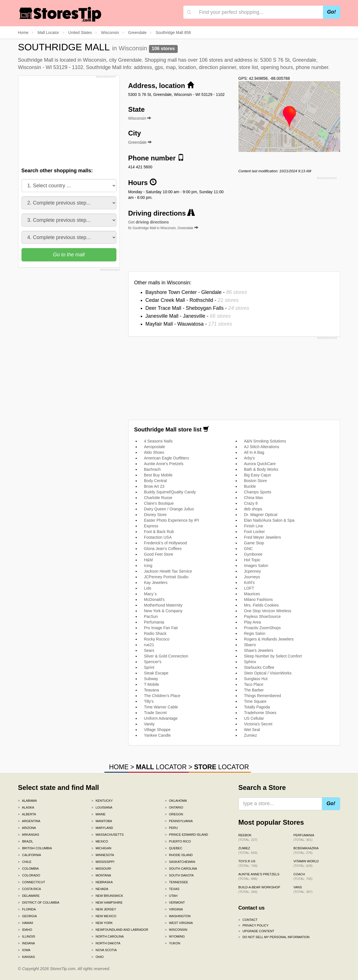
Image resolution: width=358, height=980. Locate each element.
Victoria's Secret (258, 724)
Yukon (172, 943)
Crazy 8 (251, 503)
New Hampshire (107, 902)
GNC (249, 549)
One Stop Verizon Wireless (268, 611)
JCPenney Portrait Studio (166, 577)
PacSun (151, 616)
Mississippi (103, 862)
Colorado (29, 875)
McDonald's (154, 599)
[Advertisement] (68, 120)
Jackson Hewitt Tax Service (168, 571)
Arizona (27, 828)
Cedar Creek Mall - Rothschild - (192, 300)
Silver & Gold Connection (166, 656)
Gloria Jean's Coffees (163, 549)
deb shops (253, 509)
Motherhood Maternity (163, 605)
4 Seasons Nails (158, 441)
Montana (101, 875)
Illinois (27, 936)
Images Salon (256, 566)
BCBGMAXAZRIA (306, 850)
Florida (27, 909)
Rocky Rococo (157, 639)
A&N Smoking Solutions (265, 441)
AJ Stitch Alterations (262, 447)
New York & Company (163, 611)
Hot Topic (252, 560)
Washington (178, 916)
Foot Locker (255, 532)
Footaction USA (158, 537)
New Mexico (104, 916)
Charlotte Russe (158, 498)
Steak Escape (156, 673)
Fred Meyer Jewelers (263, 537)
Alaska (26, 807)
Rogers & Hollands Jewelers (269, 639)
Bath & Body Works (261, 469)
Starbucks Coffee (259, 667)
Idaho (25, 930)
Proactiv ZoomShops (262, 628)
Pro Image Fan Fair (161, 628)
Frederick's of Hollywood (166, 543)
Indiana (27, 943)
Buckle (250, 486)
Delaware (29, 896)
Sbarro (250, 645)
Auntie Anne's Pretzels (164, 464)
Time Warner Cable (161, 707)
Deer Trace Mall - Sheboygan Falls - (197, 308)
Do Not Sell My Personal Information (274, 937)
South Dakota (179, 875)
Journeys (252, 577)
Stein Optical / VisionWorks (268, 673)
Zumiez (251, 735)
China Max (254, 498)
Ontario (174, 807)
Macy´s (150, 594)
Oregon (174, 814)
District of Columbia (39, 902)
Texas (172, 889)
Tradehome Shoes (260, 713)
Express (151, 526)
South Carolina (181, 869)
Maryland (102, 828)
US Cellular (254, 718)
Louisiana (102, 807)
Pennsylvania (179, 821)
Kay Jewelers (156, 583)
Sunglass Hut (256, 679)
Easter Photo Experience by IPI (172, 520)
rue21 (149, 645)
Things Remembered (263, 696)
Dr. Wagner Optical (261, 515)
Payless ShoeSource (262, 616)
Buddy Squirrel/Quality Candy (170, 492)
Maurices (252, 594)
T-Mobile (152, 684)
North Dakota (106, 943)
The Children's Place (162, 696)
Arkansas (29, 835)
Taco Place (254, 684)
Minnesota (103, 855)
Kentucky (102, 801)
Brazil (26, 841)
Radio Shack (155, 633)
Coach (303, 876)
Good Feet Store (159, 554)
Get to (163, 225)
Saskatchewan (180, 862)
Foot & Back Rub (159, 532)
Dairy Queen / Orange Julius (169, 509)
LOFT (249, 588)
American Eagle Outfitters (167, 458)
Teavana (152, 690)
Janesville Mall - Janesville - (188, 316)
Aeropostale (155, 447)
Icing (148, 566)
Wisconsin (176, 930)
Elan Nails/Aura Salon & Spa (269, 520)
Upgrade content (256, 931)
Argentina (29, 821)
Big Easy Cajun (258, 475)
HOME (119, 767)
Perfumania (154, 622)
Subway (151, 679)
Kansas (27, 957)
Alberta (27, 814)
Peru (171, 828)
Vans (303, 889)
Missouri (101, 869)
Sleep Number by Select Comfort (273, 656)
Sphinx (250, 662)
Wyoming (175, 936)
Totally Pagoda (257, 707)
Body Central (156, 481)
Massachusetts (107, 835)
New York (102, 923)
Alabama (28, 801)
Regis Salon (255, 633)
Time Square (255, 701)
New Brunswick (107, 896)
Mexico (100, 841)
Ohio (97, 957)
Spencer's (153, 662)
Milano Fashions (259, 599)
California (30, 855)
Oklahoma (176, 801)
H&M (148, 560)
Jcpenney (253, 571)
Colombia (29, 869)
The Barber (254, 690)
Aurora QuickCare (260, 464)
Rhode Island (179, 855)
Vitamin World (306, 863)
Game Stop (254, 543)
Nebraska (102, 882)
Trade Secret (155, 713)
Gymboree (253, 554)
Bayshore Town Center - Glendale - (196, 292)
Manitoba (102, 821)
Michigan (101, 848)
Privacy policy (254, 925)
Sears (149, 650)
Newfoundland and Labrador (120, 930)
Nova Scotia (104, 950)
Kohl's (249, 583)
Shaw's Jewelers (259, 650)
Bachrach (152, 469)
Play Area (253, 622)
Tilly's (149, 701)
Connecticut (32, 882)
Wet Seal (252, 730)
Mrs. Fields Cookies (262, 605)
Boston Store (256, 481)
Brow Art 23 (154, 486)
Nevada (100, 889)
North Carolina (108, 936)
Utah (171, 896)
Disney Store (155, 515)
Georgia (28, 916)
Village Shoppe (157, 730)
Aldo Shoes (154, 452)
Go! (332, 12)
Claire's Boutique (159, 503)
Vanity (149, 724)
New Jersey (104, 909)
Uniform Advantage (161, 718)
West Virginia (179, 923)
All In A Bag (254, 452)
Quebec (173, 848)
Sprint (149, 667)
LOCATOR (161, 767)
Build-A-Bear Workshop (259, 889)
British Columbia (35, 848)
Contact (248, 920)
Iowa (24, 950)
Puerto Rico (178, 841)
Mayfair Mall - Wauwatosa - (189, 324)
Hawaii (26, 923)
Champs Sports (258, 492)
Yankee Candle (158, 735)
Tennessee (176, 882)
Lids (148, 588)
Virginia (174, 909)
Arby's (249, 458)
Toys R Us (248, 863)
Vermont (175, 902)
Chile (25, 862)
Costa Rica (30, 889)
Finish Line (254, 526)
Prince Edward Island (186, 835)
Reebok (248, 837)
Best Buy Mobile (158, 475)
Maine (98, 814)
